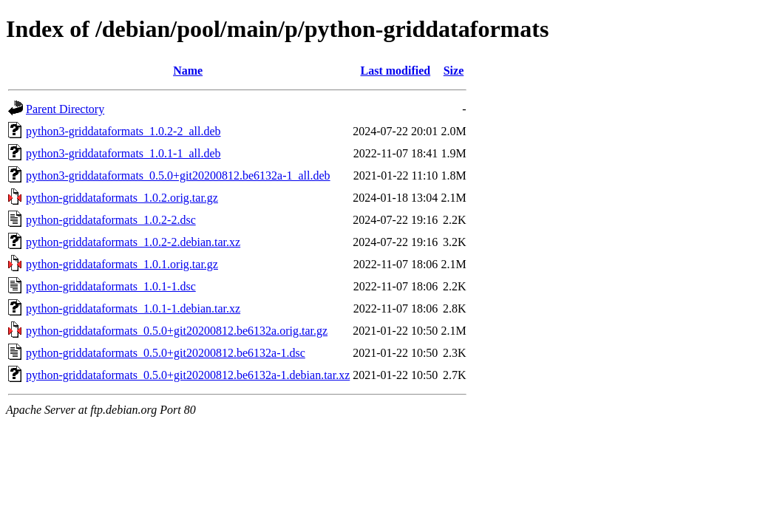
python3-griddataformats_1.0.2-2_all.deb (123, 131)
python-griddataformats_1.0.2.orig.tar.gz (122, 198)
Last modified (395, 71)
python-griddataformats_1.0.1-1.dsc (111, 286)
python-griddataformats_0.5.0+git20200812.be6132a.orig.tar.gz (177, 331)
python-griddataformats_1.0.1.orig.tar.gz (122, 264)
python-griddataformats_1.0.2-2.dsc (111, 220)
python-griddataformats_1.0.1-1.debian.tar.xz (133, 308)
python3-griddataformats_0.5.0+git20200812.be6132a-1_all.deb (178, 175)
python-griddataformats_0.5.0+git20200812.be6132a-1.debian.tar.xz (188, 375)
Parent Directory (65, 109)
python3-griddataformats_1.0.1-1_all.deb (123, 153)
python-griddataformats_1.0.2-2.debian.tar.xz (133, 242)
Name (188, 71)
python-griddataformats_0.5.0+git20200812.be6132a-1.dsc (166, 353)
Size (454, 71)
